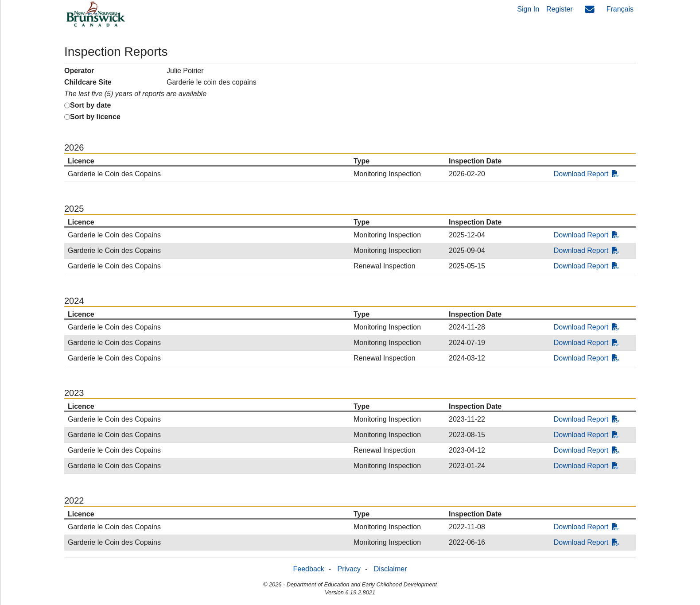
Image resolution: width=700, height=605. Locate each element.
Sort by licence (95, 117)
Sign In (528, 9)
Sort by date (90, 105)
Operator (79, 71)
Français (620, 9)
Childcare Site (88, 82)
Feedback (309, 569)
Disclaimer (391, 569)
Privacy (349, 569)
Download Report (587, 174)
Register (560, 9)
